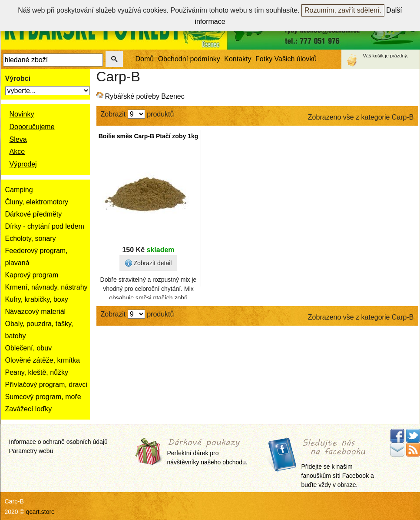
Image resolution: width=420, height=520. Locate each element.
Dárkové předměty (34, 214)
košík (378, 56)
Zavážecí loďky (29, 409)
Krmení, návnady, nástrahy (46, 287)
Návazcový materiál (36, 312)
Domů (145, 59)
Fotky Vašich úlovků (286, 59)
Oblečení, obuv (29, 348)
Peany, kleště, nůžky (37, 372)
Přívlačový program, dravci (46, 385)
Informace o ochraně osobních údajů (58, 442)
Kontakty (238, 59)
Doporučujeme (32, 127)
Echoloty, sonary (31, 238)
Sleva (18, 139)
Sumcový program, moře (43, 397)
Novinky (22, 114)
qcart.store (40, 512)
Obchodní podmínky (189, 59)
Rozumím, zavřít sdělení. (343, 10)
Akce (17, 152)
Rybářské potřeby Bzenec (145, 96)
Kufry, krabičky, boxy (37, 299)
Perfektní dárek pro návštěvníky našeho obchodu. (207, 452)
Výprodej (23, 164)
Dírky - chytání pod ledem (45, 226)
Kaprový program (32, 275)
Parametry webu (31, 451)
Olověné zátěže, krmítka (43, 360)
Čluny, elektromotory (37, 202)
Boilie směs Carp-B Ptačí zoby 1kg (149, 136)
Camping (19, 190)
